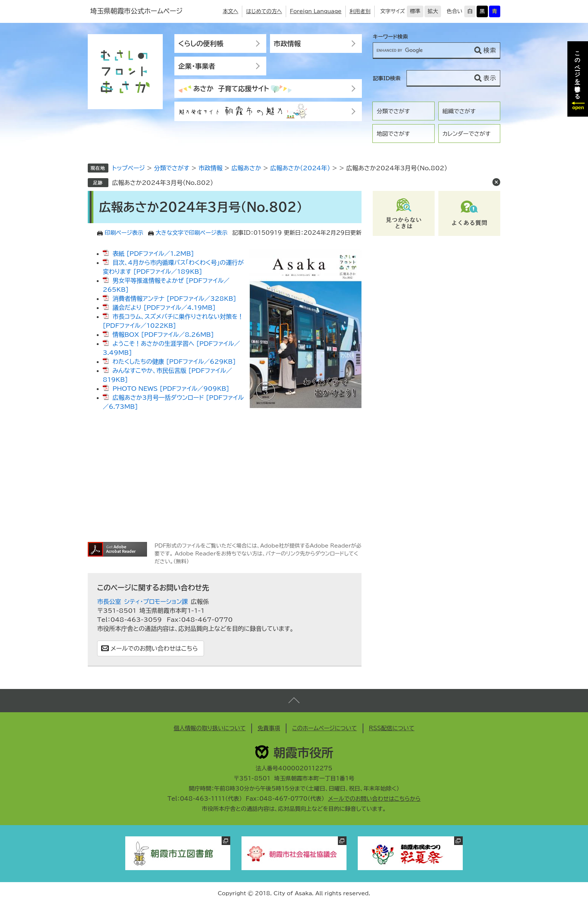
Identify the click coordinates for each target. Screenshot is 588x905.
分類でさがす (393, 111)
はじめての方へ (264, 11)
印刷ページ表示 (124, 233)
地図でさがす (393, 134)
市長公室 (109, 602)
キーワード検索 (390, 37)
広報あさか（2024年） (300, 168)
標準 (415, 11)
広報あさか (246, 168)
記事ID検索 (387, 78)
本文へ (231, 11)
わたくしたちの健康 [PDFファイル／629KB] (174, 362)
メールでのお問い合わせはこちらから (374, 799)
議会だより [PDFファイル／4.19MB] (164, 308)
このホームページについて (325, 728)
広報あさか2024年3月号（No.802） (163, 183)
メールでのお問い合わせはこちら (154, 648)
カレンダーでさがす (466, 134)
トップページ (128, 168)
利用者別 (360, 11)
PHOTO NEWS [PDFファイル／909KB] (171, 389)
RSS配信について (392, 728)
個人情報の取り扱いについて (210, 728)
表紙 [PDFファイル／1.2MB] (153, 254)
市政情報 (287, 44)
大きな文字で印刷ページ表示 (192, 233)
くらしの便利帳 (201, 44)
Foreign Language (316, 11)
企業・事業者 (197, 66)
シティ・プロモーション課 (156, 602)
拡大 (433, 11)
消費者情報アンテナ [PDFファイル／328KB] (174, 299)
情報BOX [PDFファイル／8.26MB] (163, 335)
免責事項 (269, 728)
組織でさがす (459, 111)
